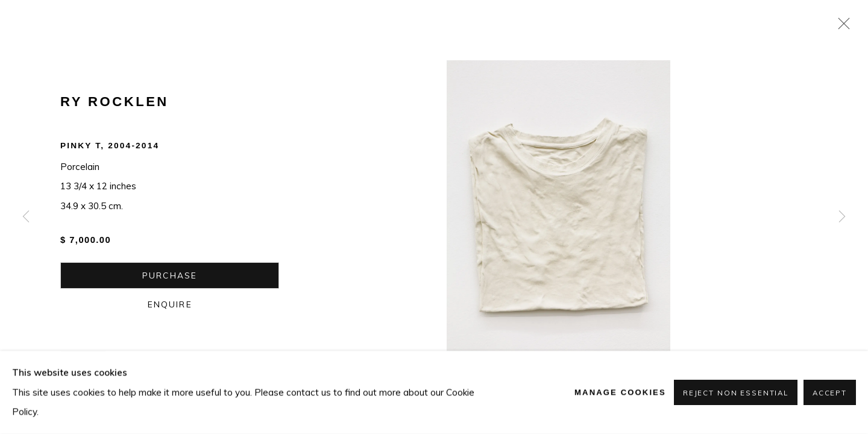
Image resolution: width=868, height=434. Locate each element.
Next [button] (842, 217)
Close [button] (841, 27)
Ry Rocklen (115, 102)
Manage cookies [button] (620, 392)
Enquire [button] (169, 304)
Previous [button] (26, 217)
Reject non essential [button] (736, 393)
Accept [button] (830, 393)
